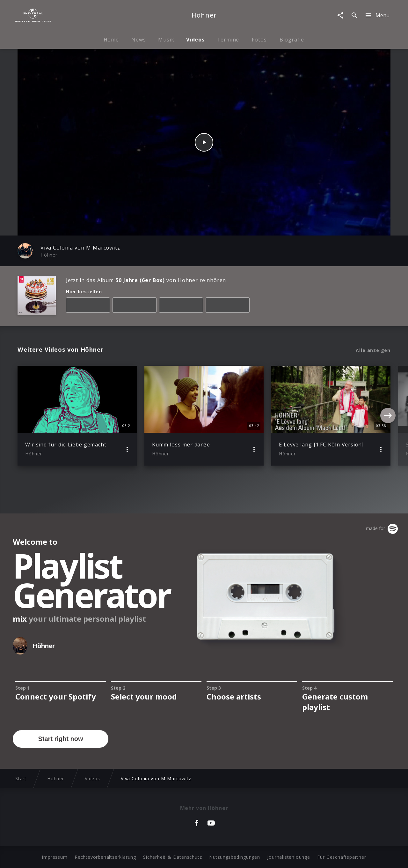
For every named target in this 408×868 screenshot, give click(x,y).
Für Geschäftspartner (342, 857)
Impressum (55, 857)
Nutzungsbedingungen (235, 857)
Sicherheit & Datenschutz (172, 857)
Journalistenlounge (288, 857)
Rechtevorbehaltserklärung (105, 857)
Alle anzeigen (373, 350)
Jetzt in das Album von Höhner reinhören (146, 280)
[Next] (388, 415)
